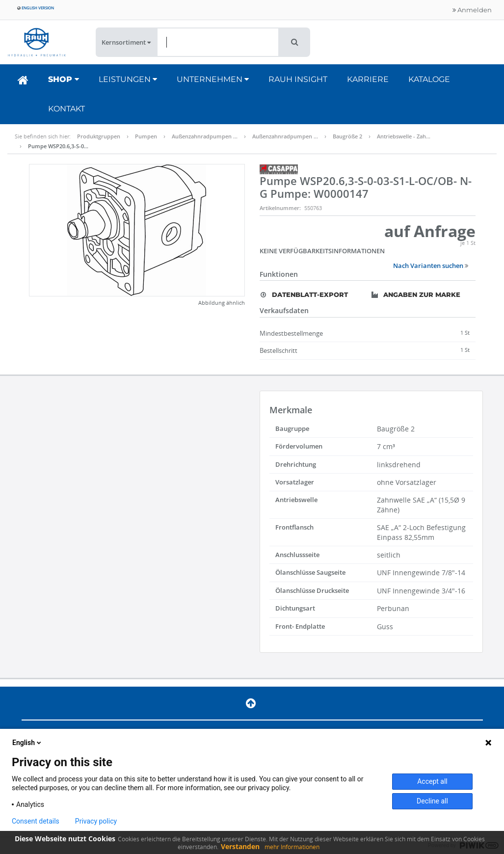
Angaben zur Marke (416, 294)
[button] (295, 42)
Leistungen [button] (128, 79)
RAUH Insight (298, 79)
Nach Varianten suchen (431, 266)
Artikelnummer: (280, 208)
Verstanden (240, 846)
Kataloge (429, 79)
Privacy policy (96, 821)
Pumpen (146, 136)
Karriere (368, 79)
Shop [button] (64, 79)
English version (36, 8)
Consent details (36, 821)
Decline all (432, 801)
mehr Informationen (292, 847)
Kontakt (66, 109)
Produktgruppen (99, 136)
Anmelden (472, 10)
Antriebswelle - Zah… (404, 136)
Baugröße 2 (347, 136)
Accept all (432, 781)
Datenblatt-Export (304, 294)
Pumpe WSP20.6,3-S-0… (58, 146)
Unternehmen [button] (213, 79)
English (27, 743)
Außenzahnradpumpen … (205, 136)
